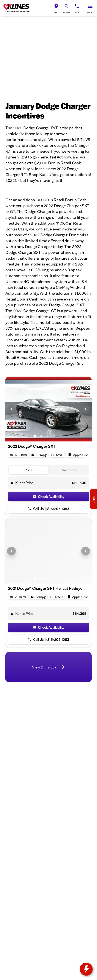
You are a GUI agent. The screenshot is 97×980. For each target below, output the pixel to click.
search (67, 13)
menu (90, 13)
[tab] (28, 470)
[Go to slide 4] (54, 436)
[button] (56, 8)
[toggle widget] (86, 969)
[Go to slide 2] (41, 436)
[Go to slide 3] (48, 436)
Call (77, 13)
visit (56, 13)
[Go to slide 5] (61, 436)
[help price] (12, 483)
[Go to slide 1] (35, 436)
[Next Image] (86, 409)
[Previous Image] (11, 409)
